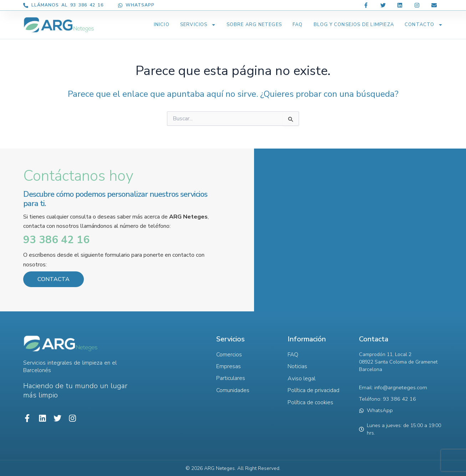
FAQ (298, 25)
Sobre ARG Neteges (254, 25)
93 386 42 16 (56, 240)
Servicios (198, 25)
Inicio (162, 25)
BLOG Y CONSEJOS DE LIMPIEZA (354, 25)
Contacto (424, 25)
